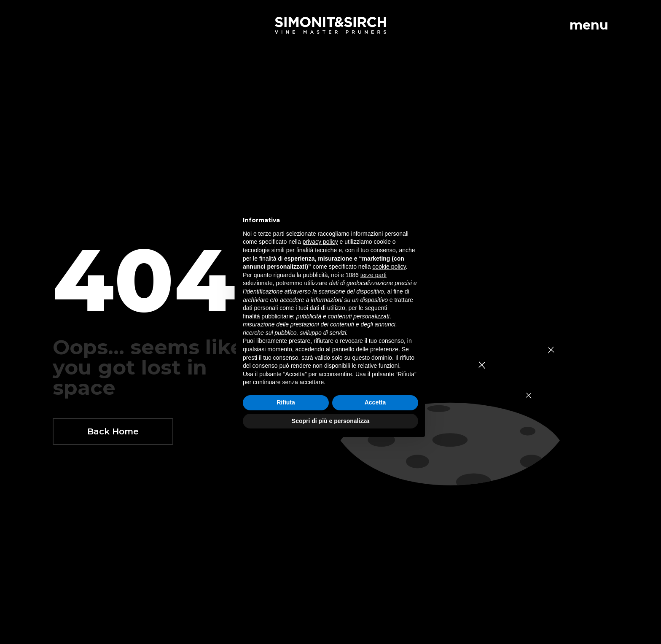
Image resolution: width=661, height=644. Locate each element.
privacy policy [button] (320, 242)
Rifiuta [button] (286, 402)
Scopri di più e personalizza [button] (330, 421)
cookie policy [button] (389, 267)
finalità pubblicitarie (268, 316)
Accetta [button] (375, 402)
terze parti (373, 275)
